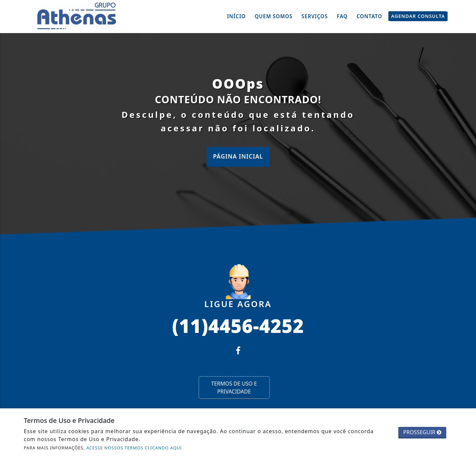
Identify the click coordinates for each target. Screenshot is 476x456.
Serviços (315, 16)
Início (237, 16)
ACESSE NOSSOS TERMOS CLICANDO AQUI (134, 448)
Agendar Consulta (418, 16)
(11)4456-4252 (238, 325)
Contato (369, 16)
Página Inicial (238, 156)
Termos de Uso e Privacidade (234, 388)
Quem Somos (274, 16)
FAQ (342, 16)
